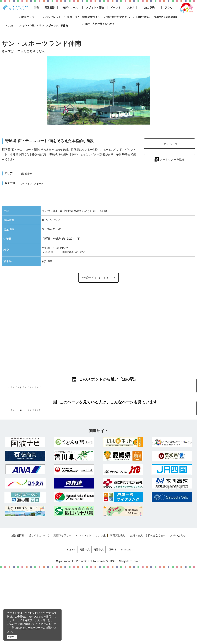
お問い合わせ (178, 611)
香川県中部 (26, 174)
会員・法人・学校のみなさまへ (148, 611)
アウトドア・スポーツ (32, 184)
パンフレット (84, 611)
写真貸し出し (118, 611)
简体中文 (98, 625)
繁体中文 (85, 625)
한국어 (112, 625)
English (71, 625)
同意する (12, 637)
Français (126, 625)
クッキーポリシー (30, 627)
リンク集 (101, 611)
